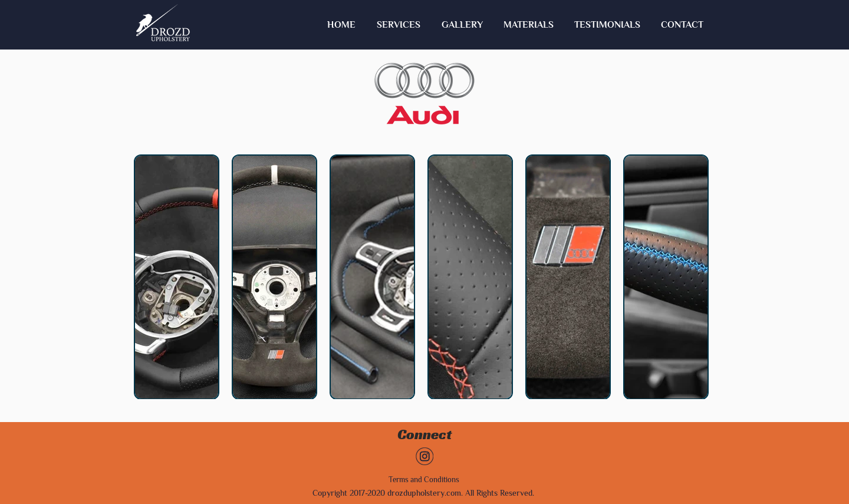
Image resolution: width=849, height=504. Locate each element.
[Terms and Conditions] (424, 480)
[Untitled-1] (424, 456)
